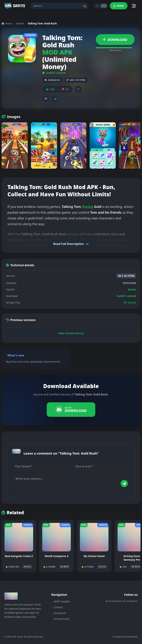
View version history (71, 333)
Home (7, 23)
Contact (57, 607)
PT (97, 6)
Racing (88, 207)
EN (104, 6)
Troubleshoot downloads (125, 637)
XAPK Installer (61, 601)
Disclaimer (59, 613)
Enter (119, 6)
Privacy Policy (60, 619)
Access (130, 302)
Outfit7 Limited (54, 73)
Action (20, 23)
